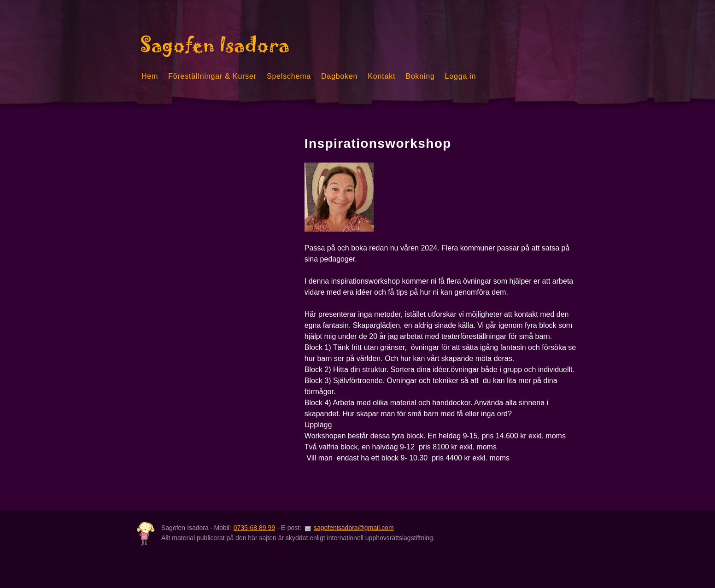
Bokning (420, 76)
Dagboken (339, 76)
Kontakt (381, 76)
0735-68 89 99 (254, 528)
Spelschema (289, 76)
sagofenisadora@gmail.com (354, 528)
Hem (150, 76)
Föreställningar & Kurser (212, 76)
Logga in (461, 76)
